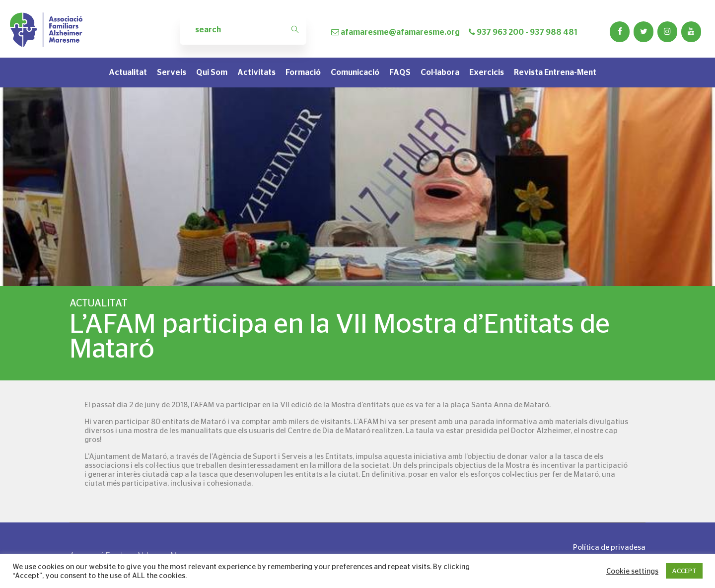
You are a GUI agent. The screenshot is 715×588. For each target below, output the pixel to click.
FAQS (400, 72)
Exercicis (487, 72)
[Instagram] (667, 32)
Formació (303, 72)
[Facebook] (620, 32)
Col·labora (440, 72)
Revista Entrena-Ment (555, 72)
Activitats (256, 72)
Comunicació (355, 72)
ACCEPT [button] (684, 571)
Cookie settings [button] (632, 571)
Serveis (172, 72)
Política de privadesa (609, 547)
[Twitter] (643, 32)
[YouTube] (691, 32)
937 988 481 (554, 32)
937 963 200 (500, 32)
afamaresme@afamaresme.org (400, 32)
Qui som (212, 72)
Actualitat (128, 72)
